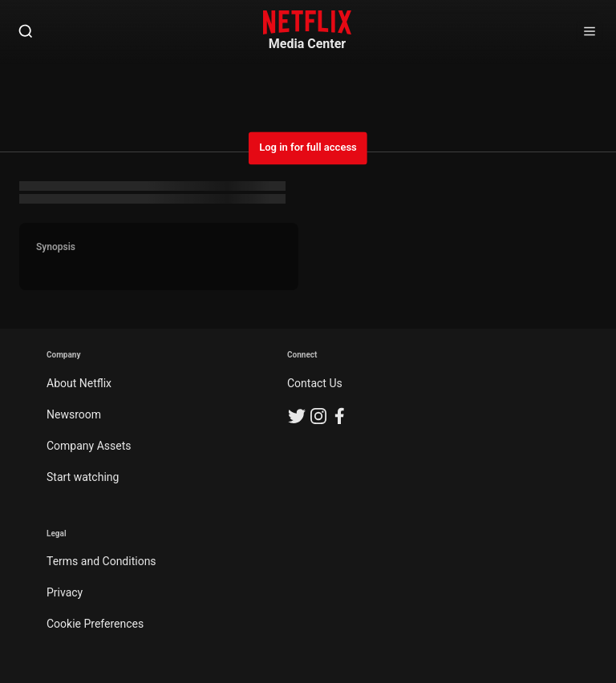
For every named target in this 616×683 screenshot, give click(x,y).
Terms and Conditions (101, 561)
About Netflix (79, 383)
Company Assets (89, 446)
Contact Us (315, 383)
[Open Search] (26, 32)
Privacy (65, 592)
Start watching (83, 477)
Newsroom (74, 414)
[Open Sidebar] (590, 32)
